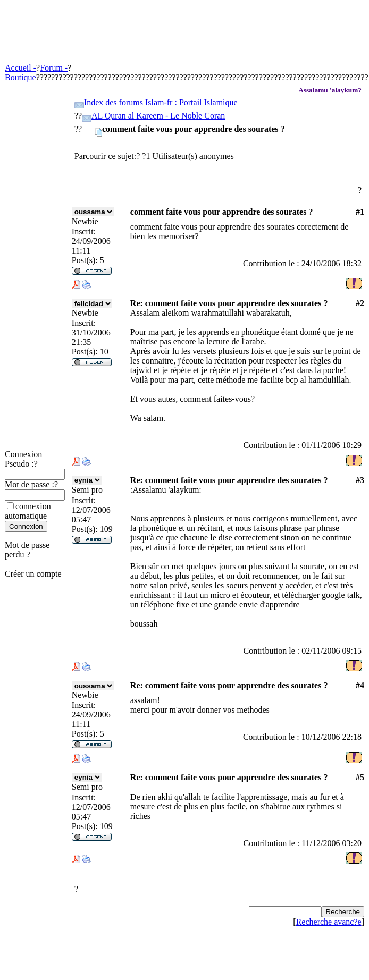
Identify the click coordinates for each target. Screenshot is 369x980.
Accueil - (20, 68)
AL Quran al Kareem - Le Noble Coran (158, 116)
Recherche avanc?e (329, 922)
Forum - (54, 68)
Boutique (20, 77)
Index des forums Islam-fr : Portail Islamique (161, 102)
